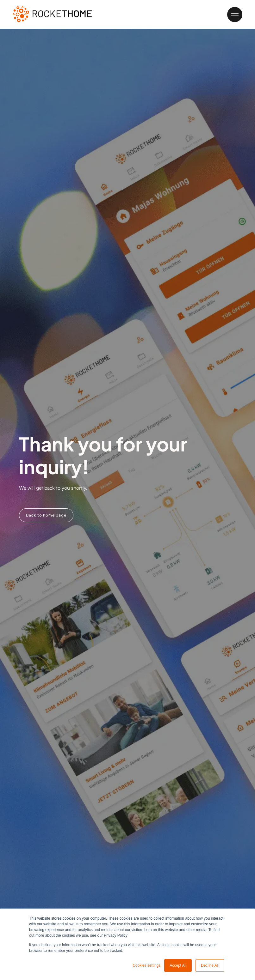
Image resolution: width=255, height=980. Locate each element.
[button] (232, 15)
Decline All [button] (210, 965)
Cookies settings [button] (146, 965)
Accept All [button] (178, 965)
